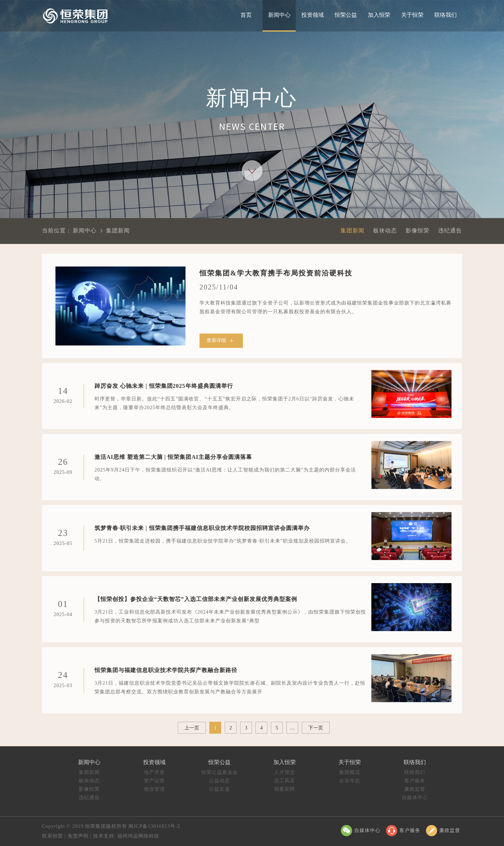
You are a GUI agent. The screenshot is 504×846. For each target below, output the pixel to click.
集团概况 (350, 772)
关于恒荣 (412, 15)
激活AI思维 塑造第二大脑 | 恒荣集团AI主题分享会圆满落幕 (173, 455)
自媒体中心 (415, 798)
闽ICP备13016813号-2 (154, 826)
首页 (246, 15)
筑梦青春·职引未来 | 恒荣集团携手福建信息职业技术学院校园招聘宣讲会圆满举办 (202, 526)
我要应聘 (285, 789)
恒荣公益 (346, 15)
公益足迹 (219, 789)
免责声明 (78, 836)
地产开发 (154, 772)
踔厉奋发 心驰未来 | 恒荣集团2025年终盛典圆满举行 (164, 384)
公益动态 (219, 781)
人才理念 (285, 772)
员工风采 (285, 781)
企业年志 (350, 781)
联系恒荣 (52, 836)
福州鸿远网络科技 (138, 836)
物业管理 (154, 789)
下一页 (316, 728)
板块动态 (385, 230)
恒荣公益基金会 (220, 772)
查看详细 (221, 341)
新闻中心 (279, 15)
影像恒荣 (418, 230)
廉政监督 (415, 789)
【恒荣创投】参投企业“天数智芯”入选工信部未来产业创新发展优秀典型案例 (196, 597)
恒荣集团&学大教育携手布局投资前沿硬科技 (276, 273)
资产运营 (154, 781)
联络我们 (446, 15)
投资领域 (313, 15)
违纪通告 (450, 230)
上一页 (192, 728)
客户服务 (415, 781)
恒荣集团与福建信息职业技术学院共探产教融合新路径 (166, 669)
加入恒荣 (379, 15)
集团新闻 (352, 230)
